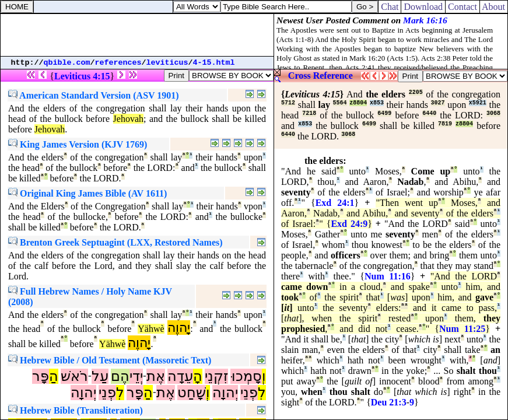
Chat (390, 7)
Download (423, 7)
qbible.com (67, 63)
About (494, 7)
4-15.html (214, 63)
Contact (463, 7)
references (118, 63)
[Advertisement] (137, 35)
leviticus (167, 63)
